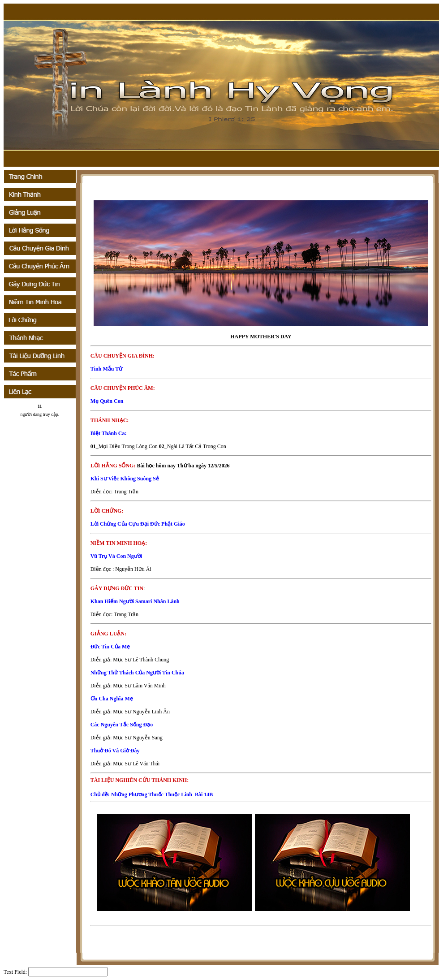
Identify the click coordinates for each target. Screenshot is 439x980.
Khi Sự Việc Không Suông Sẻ (125, 479)
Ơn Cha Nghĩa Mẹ (112, 699)
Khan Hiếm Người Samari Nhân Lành (135, 601)
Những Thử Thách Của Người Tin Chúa (137, 673)
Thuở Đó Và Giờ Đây (115, 751)
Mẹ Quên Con (107, 401)
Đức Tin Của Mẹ (110, 647)
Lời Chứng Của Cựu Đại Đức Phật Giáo (138, 524)
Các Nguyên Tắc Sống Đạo (122, 725)
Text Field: (15, 972)
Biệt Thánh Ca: (109, 433)
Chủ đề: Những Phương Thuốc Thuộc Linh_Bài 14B (152, 794)
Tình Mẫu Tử (106, 369)
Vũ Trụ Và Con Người (116, 556)
